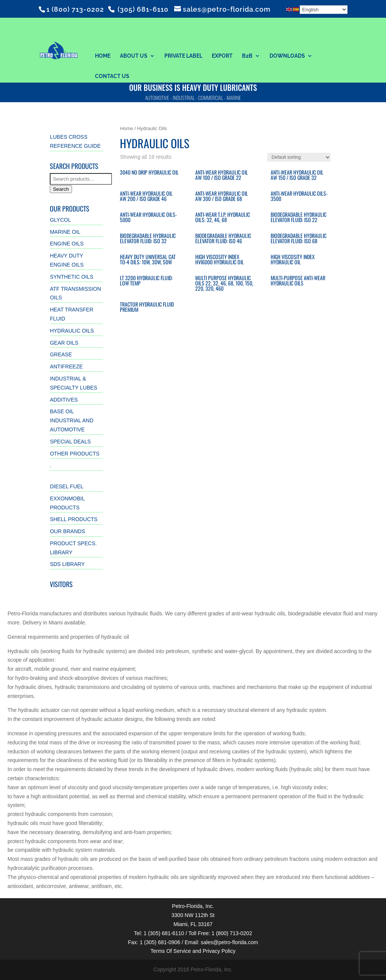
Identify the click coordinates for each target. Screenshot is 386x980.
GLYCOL (60, 220)
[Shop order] (299, 157)
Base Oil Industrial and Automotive (71, 420)
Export (222, 56)
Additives (64, 400)
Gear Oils (64, 343)
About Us (134, 56)
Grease (61, 354)
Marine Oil (65, 232)
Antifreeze (66, 367)
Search (61, 189)
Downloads (287, 56)
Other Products (74, 454)
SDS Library (67, 564)
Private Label (183, 56)
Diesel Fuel (67, 486)
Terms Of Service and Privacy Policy (193, 951)
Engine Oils (67, 244)
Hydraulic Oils (72, 331)
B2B (247, 56)
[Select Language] (324, 10)
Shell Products (74, 519)
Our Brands (67, 531)
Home (103, 56)
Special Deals (70, 442)
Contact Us (112, 76)
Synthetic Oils (71, 277)
